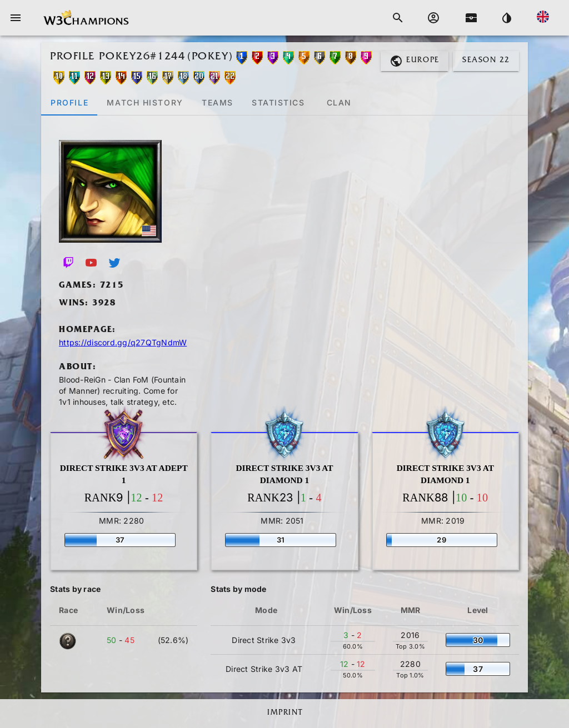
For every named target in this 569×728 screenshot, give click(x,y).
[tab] (69, 102)
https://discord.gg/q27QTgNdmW (123, 342)
